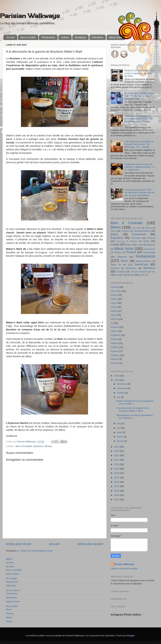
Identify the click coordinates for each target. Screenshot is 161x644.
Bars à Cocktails (24, 446)
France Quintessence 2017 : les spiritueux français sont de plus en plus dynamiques (139, 192)
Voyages (119, 275)
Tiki (132, 272)
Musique (118, 252)
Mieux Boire (12, 606)
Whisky (48, 446)
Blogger (131, 636)
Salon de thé (118, 265)
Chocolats (136, 228)
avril (119, 428)
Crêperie (126, 231)
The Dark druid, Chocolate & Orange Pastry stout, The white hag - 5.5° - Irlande (139, 144)
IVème (114, 295)
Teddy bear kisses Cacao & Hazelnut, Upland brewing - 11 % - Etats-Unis (140, 167)
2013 (117, 495)
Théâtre (121, 272)
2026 (117, 376)
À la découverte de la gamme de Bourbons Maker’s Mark (133, 409)
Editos (114, 234)
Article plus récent (18, 544)
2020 (117, 464)
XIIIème (115, 359)
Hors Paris (116, 291)
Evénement (139, 234)
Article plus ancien (90, 544)
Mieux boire (116, 37)
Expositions (12, 593)
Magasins (151, 245)
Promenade (149, 252)
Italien (129, 245)
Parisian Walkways (30, 16)
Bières (9, 617)
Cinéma (148, 228)
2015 (117, 486)
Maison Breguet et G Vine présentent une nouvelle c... (135, 402)
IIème (114, 315)
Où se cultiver (13, 590)
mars (120, 432)
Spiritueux (38, 446)
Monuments (150, 249)
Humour (134, 241)
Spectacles (11, 598)
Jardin (140, 245)
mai (119, 423)
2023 (117, 451)
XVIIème (115, 355)
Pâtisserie (11, 586)
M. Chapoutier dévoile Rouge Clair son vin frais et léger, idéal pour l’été (139, 96)
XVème (114, 351)
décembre (122, 384)
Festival (151, 238)
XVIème (115, 347)
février (120, 437)
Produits (131, 252)
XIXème (115, 327)
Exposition (117, 238)
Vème (114, 303)
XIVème (115, 363)
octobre (121, 393)
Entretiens (98, 37)
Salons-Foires (13, 602)
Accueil (11, 37)
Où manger (12, 578)
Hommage (121, 241)
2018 (117, 473)
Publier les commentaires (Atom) (36, 551)
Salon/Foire (141, 264)
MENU (9, 559)
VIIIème (115, 287)
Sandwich (115, 268)
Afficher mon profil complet (124, 569)
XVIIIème (115, 335)
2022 (117, 455)
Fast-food (136, 238)
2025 (117, 380)
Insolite (115, 244)
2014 (117, 491)
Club (113, 231)
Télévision (143, 272)
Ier (112, 323)
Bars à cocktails (14, 570)
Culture (65, 37)
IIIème (114, 339)
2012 (117, 500)
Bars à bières (13, 574)
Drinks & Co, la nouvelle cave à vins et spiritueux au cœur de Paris (139, 73)
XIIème (114, 319)
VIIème (114, 343)
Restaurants (48, 37)
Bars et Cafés (28, 37)
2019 (117, 469)
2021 (117, 460)
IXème (114, 299)
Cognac (10, 613)
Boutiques (80, 37)
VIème (114, 331)
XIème (114, 311)
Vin (154, 272)
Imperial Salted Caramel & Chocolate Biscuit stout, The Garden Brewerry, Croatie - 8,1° (139, 120)
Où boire (10, 567)
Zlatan (142, 275)
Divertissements (142, 231)
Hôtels (146, 241)
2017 (117, 478)
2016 (117, 482)
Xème (114, 307)
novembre (122, 388)
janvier (121, 441)
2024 (117, 447)
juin (119, 397)
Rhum (9, 609)
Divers (9, 621)
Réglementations (144, 261)
